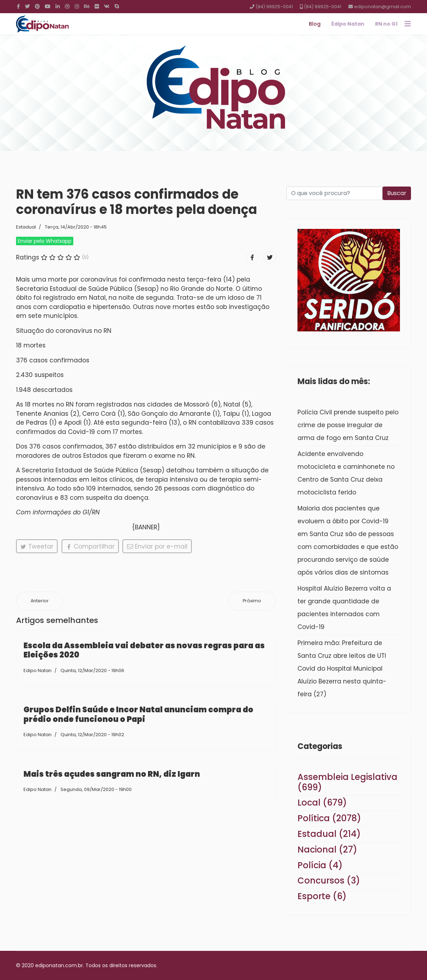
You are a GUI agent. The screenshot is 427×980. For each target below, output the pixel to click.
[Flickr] (97, 6)
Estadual (26, 227)
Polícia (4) (320, 865)
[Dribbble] (67, 6)
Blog (315, 24)
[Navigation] (408, 24)
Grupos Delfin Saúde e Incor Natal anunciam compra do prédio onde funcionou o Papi (138, 714)
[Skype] (117, 6)
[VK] (107, 6)
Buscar (397, 193)
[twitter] (27, 6)
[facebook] (18, 6)
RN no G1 (386, 24)
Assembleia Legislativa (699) (347, 782)
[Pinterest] (37, 6)
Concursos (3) (329, 881)
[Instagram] (77, 6)
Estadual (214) (329, 834)
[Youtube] (48, 6)
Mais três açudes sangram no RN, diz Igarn (112, 774)
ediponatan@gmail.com (383, 7)
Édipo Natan (348, 24)
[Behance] (87, 6)
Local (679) (322, 803)
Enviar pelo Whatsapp (45, 241)
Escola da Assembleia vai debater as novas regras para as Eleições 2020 (144, 650)
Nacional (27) (327, 850)
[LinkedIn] (58, 6)
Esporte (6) (322, 896)
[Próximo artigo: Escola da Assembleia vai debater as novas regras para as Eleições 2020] (252, 601)
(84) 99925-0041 (274, 7)
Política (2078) (329, 818)
